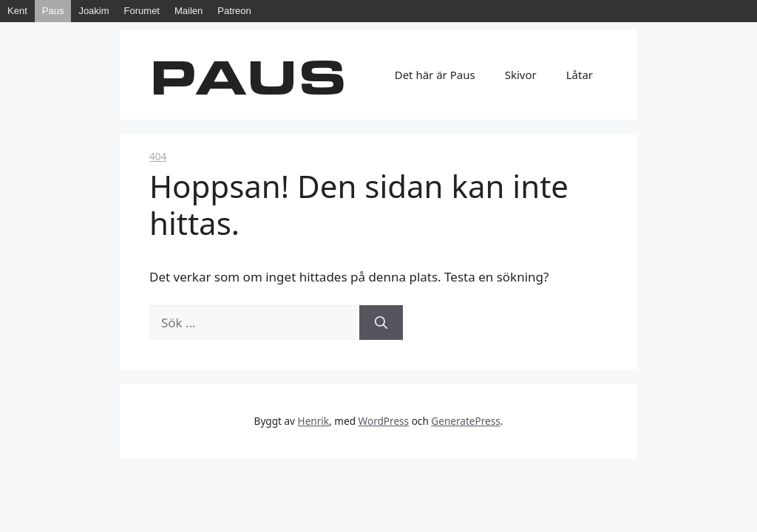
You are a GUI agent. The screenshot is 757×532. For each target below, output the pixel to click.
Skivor (521, 75)
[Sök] (381, 323)
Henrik (314, 421)
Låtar (580, 75)
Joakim (94, 11)
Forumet (142, 11)
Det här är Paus (435, 75)
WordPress (384, 421)
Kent (17, 11)
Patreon (234, 11)
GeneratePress (465, 421)
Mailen (189, 11)
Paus (53, 11)
